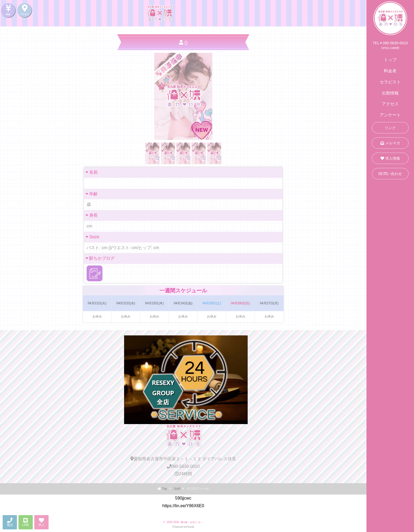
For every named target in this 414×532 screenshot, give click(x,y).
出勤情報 (390, 93)
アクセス (390, 104)
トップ (390, 60)
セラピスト (390, 82)
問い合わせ (390, 174)
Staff (177, 489)
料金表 (390, 71)
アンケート (390, 115)
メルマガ (390, 143)
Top (164, 489)
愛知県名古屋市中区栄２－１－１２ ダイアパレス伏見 (183, 459)
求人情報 (390, 158)
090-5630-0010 (183, 466)
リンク (390, 128)
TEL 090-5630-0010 (390, 43)
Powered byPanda (183, 527)
